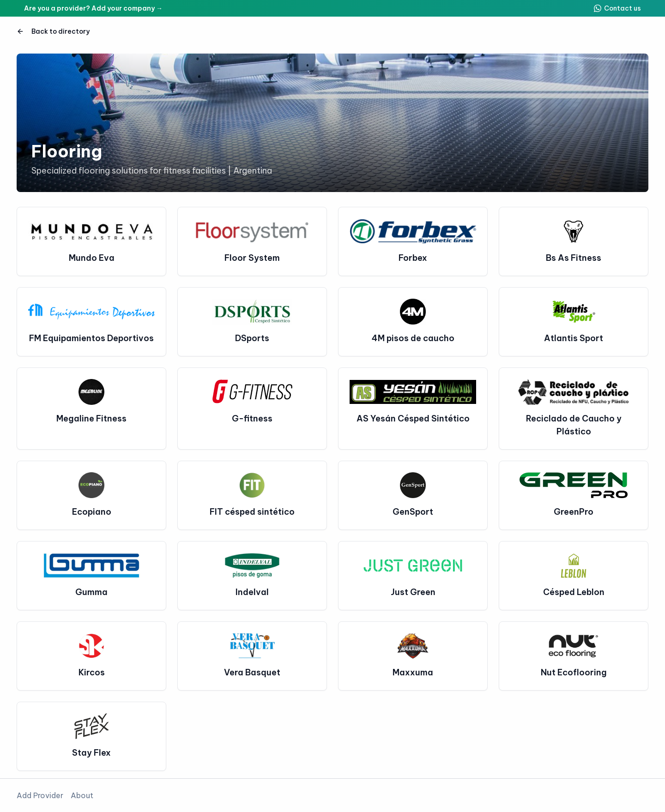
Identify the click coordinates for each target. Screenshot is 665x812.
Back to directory (53, 31)
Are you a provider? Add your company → (93, 8)
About (82, 795)
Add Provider (40, 795)
